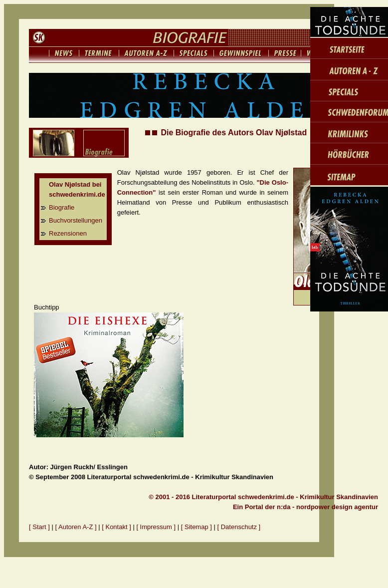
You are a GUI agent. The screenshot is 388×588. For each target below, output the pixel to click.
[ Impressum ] (157, 527)
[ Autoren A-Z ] (76, 527)
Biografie (62, 207)
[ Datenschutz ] (239, 527)
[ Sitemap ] (196, 527)
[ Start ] (39, 527)
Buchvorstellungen (76, 220)
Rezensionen (68, 233)
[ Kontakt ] (116, 527)
